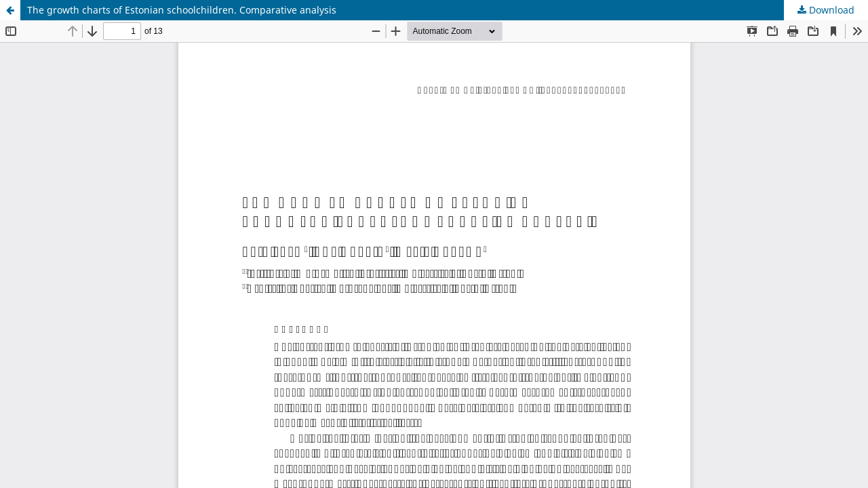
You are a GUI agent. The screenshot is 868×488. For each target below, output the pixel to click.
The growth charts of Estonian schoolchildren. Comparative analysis (182, 10)
